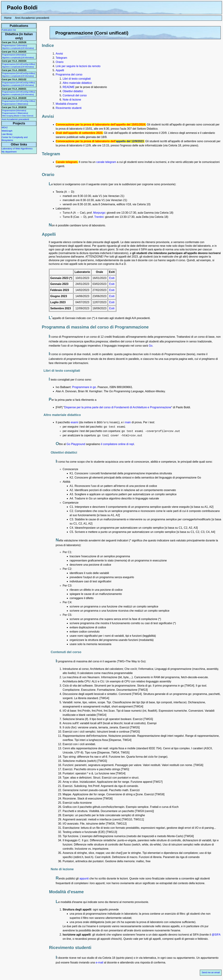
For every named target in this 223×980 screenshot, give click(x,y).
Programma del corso (69, 74)
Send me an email (211, 972)
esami (74, 422)
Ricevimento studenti (69, 108)
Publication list (9, 30)
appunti (84, 878)
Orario (60, 62)
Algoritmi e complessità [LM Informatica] (18, 48)
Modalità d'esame (67, 104)
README (69, 87)
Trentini (99, 217)
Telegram (61, 58)
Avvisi (59, 54)
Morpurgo (99, 213)
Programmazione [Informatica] (14, 55)
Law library (7, 134)
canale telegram (106, 162)
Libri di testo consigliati (77, 79)
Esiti (112, 278)
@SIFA (216, 935)
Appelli (60, 70)
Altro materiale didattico (77, 83)
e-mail (99, 962)
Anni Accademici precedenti (32, 18)
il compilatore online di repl (117, 444)
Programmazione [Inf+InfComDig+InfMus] (19, 64)
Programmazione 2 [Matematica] (15, 104)
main (128, 422)
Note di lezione (72, 100)
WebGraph (7, 131)
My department (9, 152)
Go (151, 346)
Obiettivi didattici (73, 91)
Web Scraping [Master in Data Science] (18, 116)
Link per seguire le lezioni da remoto (78, 66)
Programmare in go (84, 387)
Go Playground (76, 444)
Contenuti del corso (75, 95)
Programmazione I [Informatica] (15, 46)
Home (8, 18)
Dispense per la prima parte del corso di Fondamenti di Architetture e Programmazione (118, 407)
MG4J (5, 127)
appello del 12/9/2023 (130, 141)
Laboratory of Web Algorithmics (17, 149)
